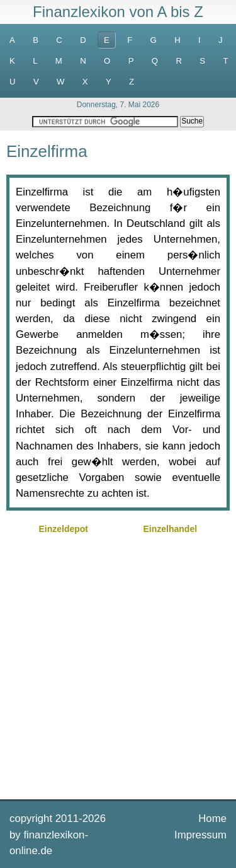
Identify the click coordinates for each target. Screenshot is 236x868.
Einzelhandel (171, 529)
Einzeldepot (63, 529)
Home (212, 819)
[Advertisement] (118, 665)
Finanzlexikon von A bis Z (118, 12)
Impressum (200, 835)
